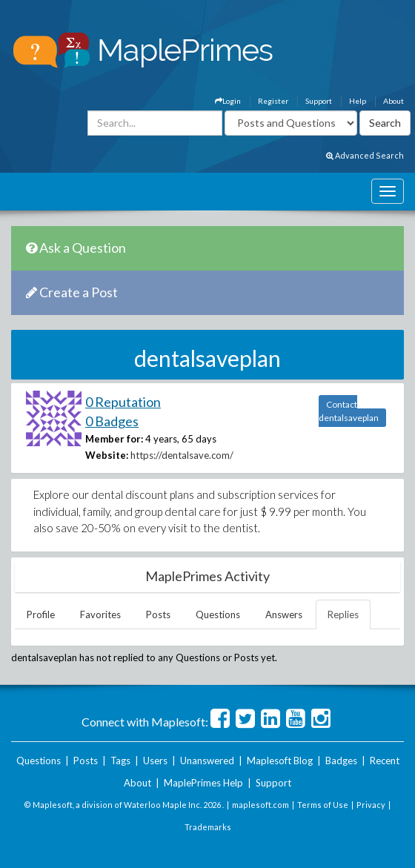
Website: (107, 455)
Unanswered (207, 761)
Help (358, 101)
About (394, 101)
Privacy (371, 805)
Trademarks (208, 827)
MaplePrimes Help (203, 783)
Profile (41, 614)
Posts (158, 614)
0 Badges (112, 421)
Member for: (114, 439)
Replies (343, 614)
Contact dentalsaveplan (349, 411)
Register (273, 101)
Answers (284, 614)
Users (155, 761)
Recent (385, 761)
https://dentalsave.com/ (182, 455)
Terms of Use (323, 805)
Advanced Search (365, 155)
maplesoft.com (260, 805)
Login (228, 101)
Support (319, 101)
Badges (341, 761)
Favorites (100, 614)
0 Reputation (123, 402)
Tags (120, 761)
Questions (218, 614)
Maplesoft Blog (280, 761)
